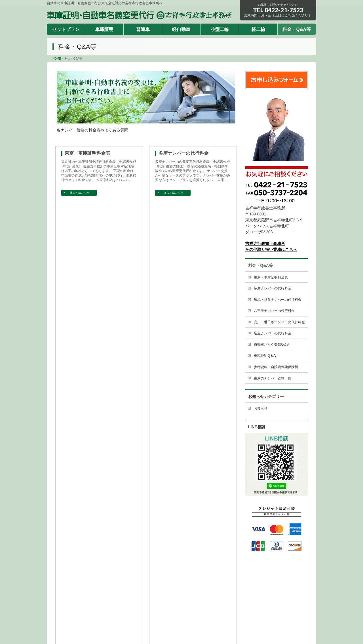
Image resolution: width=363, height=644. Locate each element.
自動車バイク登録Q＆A (182, 330)
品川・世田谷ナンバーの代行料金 (99, 271)
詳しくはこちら (80, 193)
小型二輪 (205, 573)
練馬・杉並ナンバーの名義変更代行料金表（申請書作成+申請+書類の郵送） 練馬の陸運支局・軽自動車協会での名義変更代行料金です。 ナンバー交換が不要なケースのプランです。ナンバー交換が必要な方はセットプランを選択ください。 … (99, 232)
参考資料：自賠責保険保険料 (94, 389)
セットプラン (111, 573)
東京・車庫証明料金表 (87, 153)
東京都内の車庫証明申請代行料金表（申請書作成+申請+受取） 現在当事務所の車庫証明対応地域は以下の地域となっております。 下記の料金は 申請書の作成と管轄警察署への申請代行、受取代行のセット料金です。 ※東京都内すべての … (99, 171)
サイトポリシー (197, 587)
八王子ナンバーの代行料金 (186, 212)
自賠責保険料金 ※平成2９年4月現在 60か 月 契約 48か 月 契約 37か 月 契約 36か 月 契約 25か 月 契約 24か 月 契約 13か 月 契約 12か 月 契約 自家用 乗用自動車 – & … (98, 405)
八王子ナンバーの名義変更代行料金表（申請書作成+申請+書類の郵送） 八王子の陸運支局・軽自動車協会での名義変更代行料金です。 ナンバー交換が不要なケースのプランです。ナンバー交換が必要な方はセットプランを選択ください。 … (193, 230)
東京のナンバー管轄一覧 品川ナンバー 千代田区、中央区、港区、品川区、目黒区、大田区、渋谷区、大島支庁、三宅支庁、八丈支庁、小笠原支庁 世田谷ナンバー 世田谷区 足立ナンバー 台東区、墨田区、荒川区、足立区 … (193, 407)
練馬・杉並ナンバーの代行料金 (96, 212)
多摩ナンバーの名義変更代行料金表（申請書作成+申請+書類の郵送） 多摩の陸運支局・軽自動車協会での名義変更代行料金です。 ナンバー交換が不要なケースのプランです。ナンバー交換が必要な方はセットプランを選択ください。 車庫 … (193, 171)
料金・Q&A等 (260, 265)
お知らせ (261, 408)
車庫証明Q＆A (79, 330)
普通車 (159, 573)
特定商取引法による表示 (157, 587)
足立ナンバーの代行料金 (183, 271)
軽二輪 (227, 573)
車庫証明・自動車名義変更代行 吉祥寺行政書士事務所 (175, 625)
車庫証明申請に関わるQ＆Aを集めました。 (94, 339)
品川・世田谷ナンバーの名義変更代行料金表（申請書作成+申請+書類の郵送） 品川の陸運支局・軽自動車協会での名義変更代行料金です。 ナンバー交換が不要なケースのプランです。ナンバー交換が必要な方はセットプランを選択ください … (99, 291)
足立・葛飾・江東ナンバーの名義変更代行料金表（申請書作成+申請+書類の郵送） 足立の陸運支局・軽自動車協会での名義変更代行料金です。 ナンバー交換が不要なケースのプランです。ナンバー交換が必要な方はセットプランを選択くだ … (193, 291)
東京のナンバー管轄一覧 (183, 389)
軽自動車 (181, 573)
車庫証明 (138, 573)
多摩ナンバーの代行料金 (183, 153)
